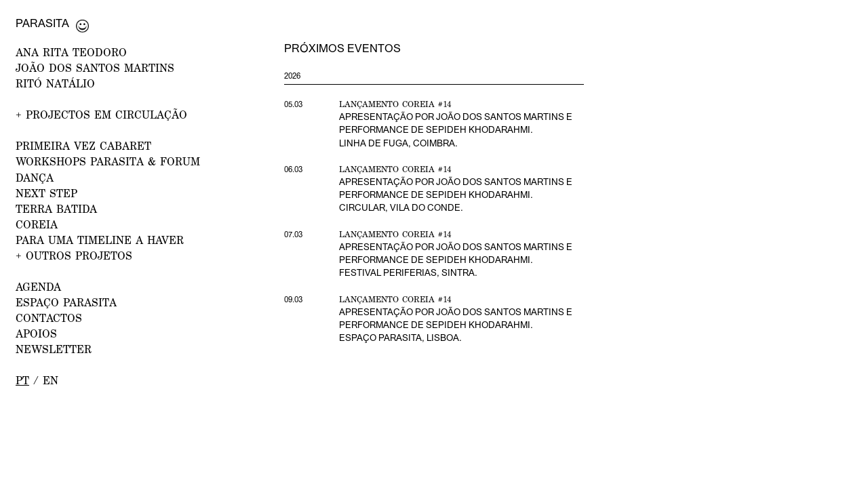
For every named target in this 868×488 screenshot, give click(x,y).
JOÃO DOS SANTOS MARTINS (95, 67)
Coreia (37, 224)
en (51, 380)
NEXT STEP (46, 193)
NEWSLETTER (54, 349)
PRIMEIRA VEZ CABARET (83, 145)
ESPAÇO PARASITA (66, 302)
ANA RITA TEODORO (71, 52)
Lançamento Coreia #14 (395, 104)
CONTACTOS (49, 318)
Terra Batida (56, 208)
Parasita (42, 23)
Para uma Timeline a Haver (100, 240)
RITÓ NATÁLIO (55, 83)
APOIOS (36, 333)
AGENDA (38, 286)
